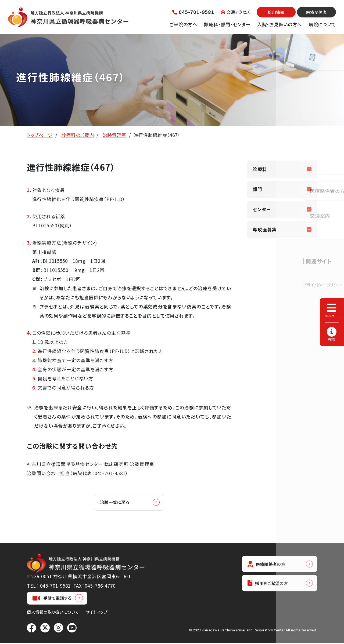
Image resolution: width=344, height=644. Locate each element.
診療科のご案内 (78, 135)
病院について (322, 24)
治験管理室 (114, 135)
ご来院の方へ (183, 24)
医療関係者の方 (269, 565)
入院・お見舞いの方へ (279, 24)
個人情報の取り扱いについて (53, 613)
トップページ (40, 135)
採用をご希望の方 (270, 585)
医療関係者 (317, 12)
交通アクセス (235, 12)
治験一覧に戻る (118, 502)
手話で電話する (52, 599)
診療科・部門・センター (227, 24)
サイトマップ (97, 613)
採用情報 (276, 12)
